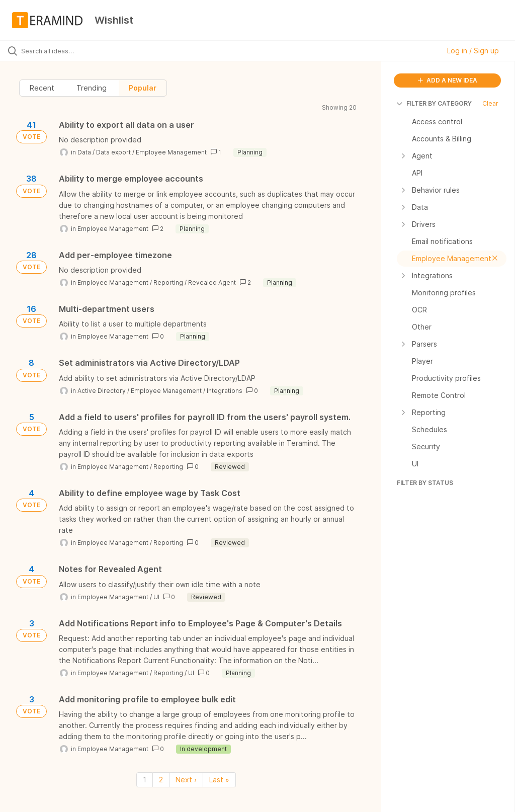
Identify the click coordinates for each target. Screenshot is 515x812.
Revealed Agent (212, 282)
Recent (42, 88)
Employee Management (171, 152)
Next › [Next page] (186, 780)
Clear (490, 103)
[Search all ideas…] (68, 51)
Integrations (225, 391)
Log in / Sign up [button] (473, 51)
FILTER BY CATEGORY (434, 103)
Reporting (168, 282)
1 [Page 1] (145, 780)
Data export (113, 152)
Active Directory (102, 391)
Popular (143, 88)
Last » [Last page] (219, 780)
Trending (92, 88)
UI (156, 597)
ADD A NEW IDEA (448, 80)
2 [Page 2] (161, 780)
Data (84, 152)
